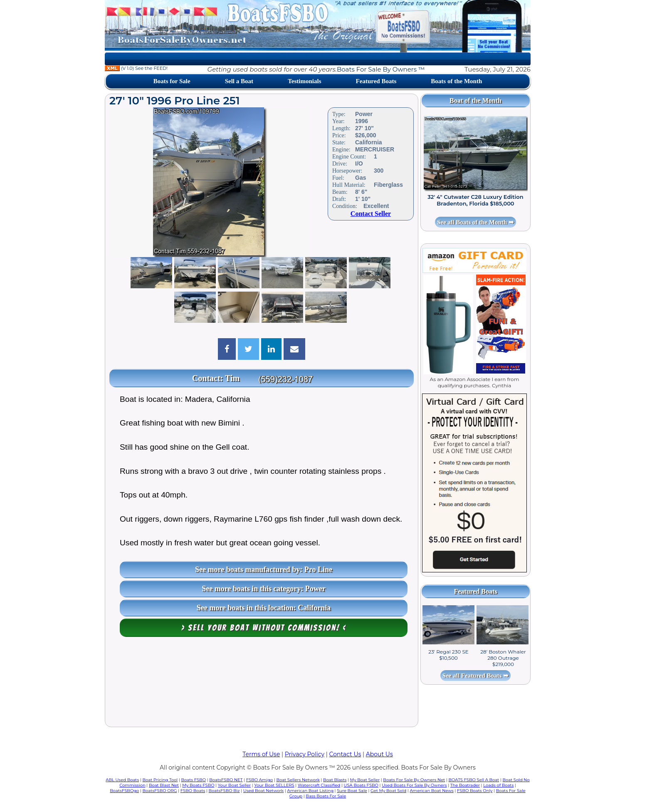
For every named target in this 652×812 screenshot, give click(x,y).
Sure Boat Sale (352, 791)
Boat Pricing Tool (160, 780)
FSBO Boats (193, 791)
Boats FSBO (194, 780)
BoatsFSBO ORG (160, 791)
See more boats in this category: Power (264, 589)
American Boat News (431, 791)
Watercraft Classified (319, 785)
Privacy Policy (305, 754)
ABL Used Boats (122, 780)
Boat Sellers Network (298, 780)
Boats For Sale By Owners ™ (381, 69)
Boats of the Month (456, 81)
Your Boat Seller (234, 785)
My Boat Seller (365, 780)
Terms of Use (261, 754)
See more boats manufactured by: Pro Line (264, 569)
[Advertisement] (262, 684)
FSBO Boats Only (475, 791)
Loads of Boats (498, 785)
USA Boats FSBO (361, 785)
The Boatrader (465, 785)
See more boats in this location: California (264, 608)
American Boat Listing (310, 791)
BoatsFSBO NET (226, 780)
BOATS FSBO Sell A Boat (474, 780)
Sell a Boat (239, 81)
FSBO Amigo (260, 780)
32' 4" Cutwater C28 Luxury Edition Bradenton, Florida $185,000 (475, 200)
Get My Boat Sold (388, 791)
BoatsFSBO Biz (224, 791)
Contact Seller (371, 214)
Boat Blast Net (164, 785)
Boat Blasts (335, 780)
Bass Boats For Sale (326, 796)
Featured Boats (376, 81)
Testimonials (304, 81)
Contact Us (345, 754)
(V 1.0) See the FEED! (136, 68)
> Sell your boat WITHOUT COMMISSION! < (264, 628)
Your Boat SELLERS (274, 785)
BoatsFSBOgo (124, 791)
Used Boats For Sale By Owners (414, 785)
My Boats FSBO (198, 785)
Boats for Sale (172, 81)
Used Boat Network (264, 791)
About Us (379, 754)
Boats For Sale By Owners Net (414, 780)
